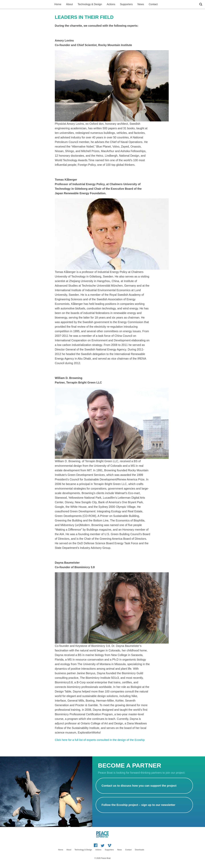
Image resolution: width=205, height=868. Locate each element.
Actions (111, 4)
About (69, 4)
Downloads (140, 850)
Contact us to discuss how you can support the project (139, 786)
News (141, 4)
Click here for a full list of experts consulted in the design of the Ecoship (100, 740)
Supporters (126, 4)
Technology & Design (90, 4)
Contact (153, 4)
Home (58, 4)
